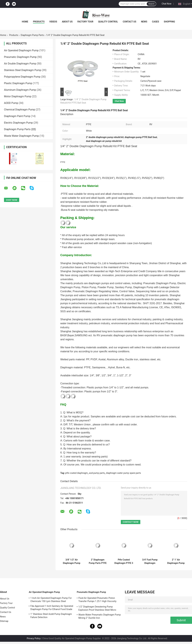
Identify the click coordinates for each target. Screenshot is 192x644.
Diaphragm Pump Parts (32, 35)
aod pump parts (97, 473)
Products (39, 22)
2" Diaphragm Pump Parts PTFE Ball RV (98, 561)
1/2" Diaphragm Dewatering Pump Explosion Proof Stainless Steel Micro (97, 608)
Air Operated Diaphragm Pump (21, 50)
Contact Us (129, 22)
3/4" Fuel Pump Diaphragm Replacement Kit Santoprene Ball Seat (150, 561)
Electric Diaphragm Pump (18, 123)
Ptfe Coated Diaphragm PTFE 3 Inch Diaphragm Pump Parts (124, 561)
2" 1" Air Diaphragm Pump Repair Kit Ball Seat (176, 561)
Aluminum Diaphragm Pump (20, 90)
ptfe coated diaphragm (77, 473)
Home (25, 22)
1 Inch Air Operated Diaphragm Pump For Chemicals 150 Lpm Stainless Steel (51, 600)
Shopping (169, 22)
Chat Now (166, 4)
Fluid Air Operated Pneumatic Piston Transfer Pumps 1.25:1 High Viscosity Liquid (97, 600)
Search (151, 4)
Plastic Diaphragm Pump (18, 83)
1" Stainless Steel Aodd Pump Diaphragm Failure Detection (51, 616)
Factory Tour (85, 22)
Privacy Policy (34, 638)
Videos (53, 22)
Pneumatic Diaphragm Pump (20, 57)
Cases (156, 22)
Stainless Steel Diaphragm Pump (23, 70)
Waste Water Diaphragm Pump (21, 136)
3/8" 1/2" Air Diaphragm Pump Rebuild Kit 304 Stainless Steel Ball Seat (72, 561)
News (144, 22)
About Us (67, 22)
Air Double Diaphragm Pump (20, 64)
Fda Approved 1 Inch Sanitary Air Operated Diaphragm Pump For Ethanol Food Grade (52, 608)
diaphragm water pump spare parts (123, 473)
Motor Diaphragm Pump (18, 96)
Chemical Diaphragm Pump (20, 110)
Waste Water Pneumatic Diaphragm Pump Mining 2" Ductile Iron (100, 616)
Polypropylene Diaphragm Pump (22, 77)
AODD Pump (11, 103)
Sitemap (4, 621)
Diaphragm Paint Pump (17, 116)
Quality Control (108, 22)
